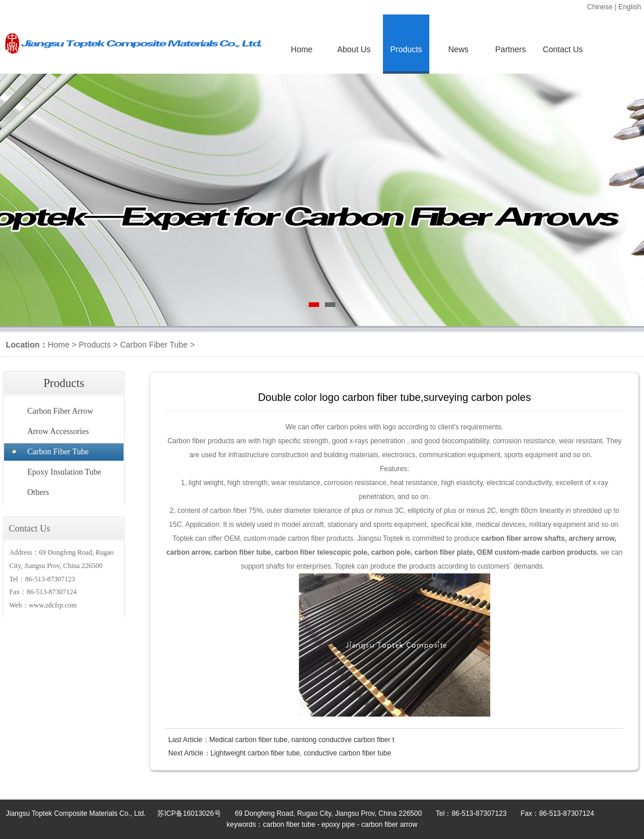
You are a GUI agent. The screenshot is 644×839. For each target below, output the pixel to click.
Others (38, 492)
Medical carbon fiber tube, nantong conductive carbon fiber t (302, 740)
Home (301, 49)
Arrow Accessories (58, 431)
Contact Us (562, 49)
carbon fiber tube (243, 552)
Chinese (600, 7)
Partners (511, 49)
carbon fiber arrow (390, 824)
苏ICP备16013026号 (189, 813)
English (630, 7)
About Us (354, 49)
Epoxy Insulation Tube (64, 472)
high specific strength (296, 441)
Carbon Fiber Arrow (60, 411)
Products (95, 345)
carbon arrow (189, 552)
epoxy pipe (338, 824)
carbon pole (391, 552)
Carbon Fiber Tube (154, 345)
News (458, 49)
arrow (533, 538)
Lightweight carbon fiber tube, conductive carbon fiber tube (301, 753)
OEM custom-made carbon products (537, 552)
